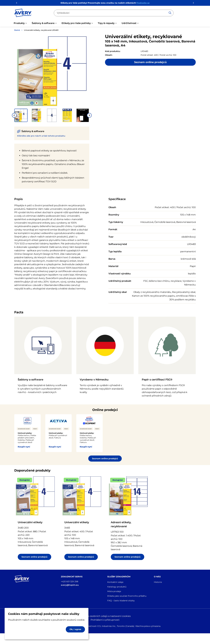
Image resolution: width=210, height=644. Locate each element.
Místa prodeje (114, 591)
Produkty (19, 23)
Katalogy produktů (117, 587)
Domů (17, 30)
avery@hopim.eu (70, 585)
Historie (158, 582)
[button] (21, 115)
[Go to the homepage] (23, 13)
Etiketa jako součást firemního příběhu (127, 596)
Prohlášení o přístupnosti (105, 620)
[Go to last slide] (14, 115)
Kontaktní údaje (115, 582)
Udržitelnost (129, 23)
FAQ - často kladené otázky (121, 601)
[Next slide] (89, 115)
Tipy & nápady (106, 23)
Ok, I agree (75, 629)
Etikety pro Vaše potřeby (76, 23)
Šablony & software (43, 23)
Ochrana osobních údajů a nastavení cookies (105, 616)
